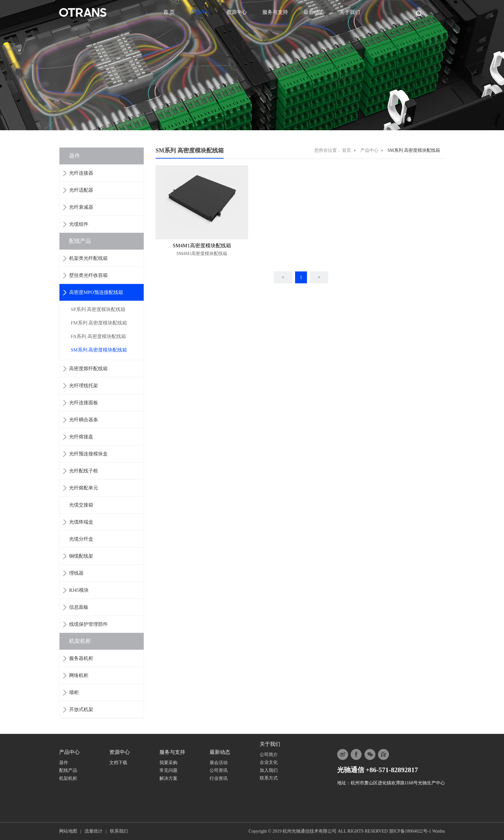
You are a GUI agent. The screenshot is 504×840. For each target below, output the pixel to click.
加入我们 (269, 770)
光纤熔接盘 (81, 437)
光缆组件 (79, 224)
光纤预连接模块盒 (88, 454)
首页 (346, 150)
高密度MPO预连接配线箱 (96, 292)
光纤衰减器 (81, 207)
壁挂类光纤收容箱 (88, 275)
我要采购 (168, 763)
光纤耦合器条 (84, 420)
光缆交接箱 (81, 505)
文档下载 (118, 763)
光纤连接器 (81, 173)
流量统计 (94, 831)
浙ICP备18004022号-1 (410, 831)
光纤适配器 (81, 190)
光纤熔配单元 (84, 488)
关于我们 (350, 12)
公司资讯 (219, 770)
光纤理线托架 (84, 386)
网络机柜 (79, 675)
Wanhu (439, 831)
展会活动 (219, 763)
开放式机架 (81, 709)
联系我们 (119, 831)
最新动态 (314, 12)
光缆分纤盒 (81, 539)
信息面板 (79, 607)
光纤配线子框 (84, 471)
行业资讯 (219, 778)
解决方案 (168, 778)
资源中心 (237, 12)
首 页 (169, 12)
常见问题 (168, 770)
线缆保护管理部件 (88, 624)
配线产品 (80, 241)
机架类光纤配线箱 (88, 258)
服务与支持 (275, 12)
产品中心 (201, 12)
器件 (75, 156)
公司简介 (269, 755)
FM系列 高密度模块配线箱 (99, 323)
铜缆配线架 (81, 556)
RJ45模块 (79, 590)
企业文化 (269, 762)
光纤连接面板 (84, 403)
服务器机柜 (81, 658)
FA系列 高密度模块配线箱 (98, 336)
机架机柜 (80, 641)
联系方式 (269, 778)
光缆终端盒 (81, 522)
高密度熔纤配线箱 (88, 369)
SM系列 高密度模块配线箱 (99, 350)
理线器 (76, 573)
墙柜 (74, 692)
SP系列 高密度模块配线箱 (98, 309)
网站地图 (68, 831)
